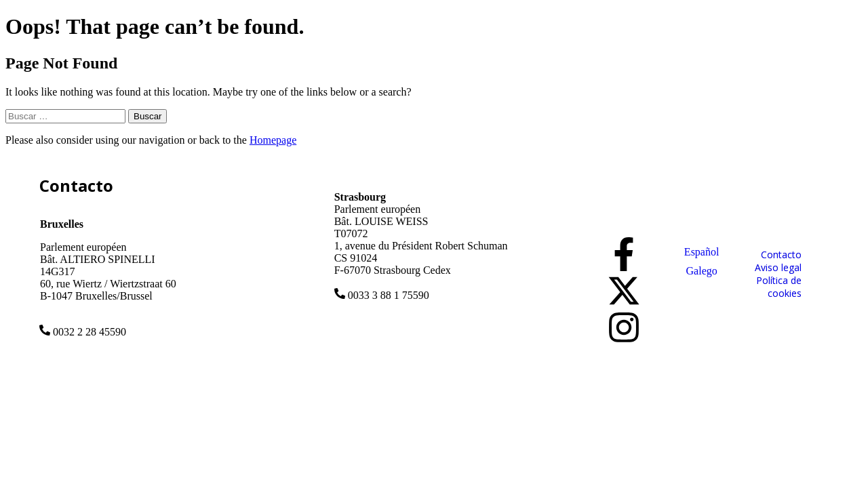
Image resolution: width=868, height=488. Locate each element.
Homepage (273, 140)
